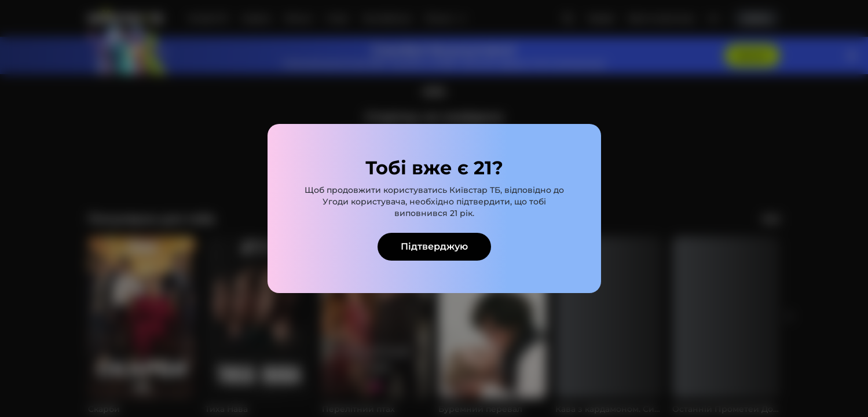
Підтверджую (434, 246)
